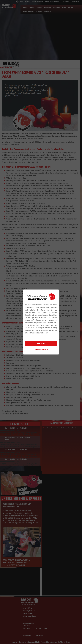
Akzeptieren (41, 344)
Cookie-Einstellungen (41, 350)
